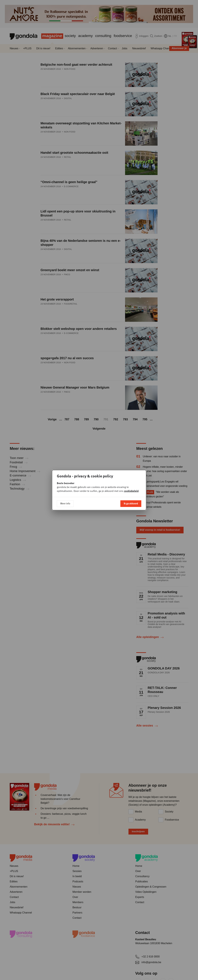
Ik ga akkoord (131, 503)
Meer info (65, 503)
